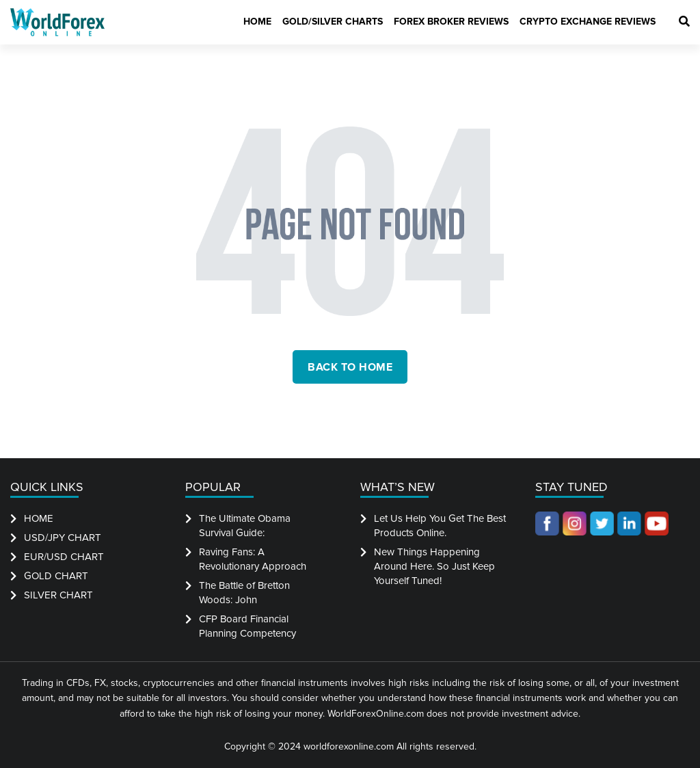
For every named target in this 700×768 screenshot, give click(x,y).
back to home (350, 367)
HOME (39, 518)
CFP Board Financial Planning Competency (247, 626)
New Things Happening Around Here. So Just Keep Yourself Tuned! (434, 566)
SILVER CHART (58, 595)
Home (257, 22)
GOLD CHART (56, 576)
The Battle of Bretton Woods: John (244, 593)
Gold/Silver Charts (333, 22)
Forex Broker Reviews (451, 22)
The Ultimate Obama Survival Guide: (245, 526)
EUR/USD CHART (64, 557)
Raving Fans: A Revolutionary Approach (253, 559)
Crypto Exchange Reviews (588, 22)
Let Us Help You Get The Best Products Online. (440, 526)
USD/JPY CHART (63, 538)
